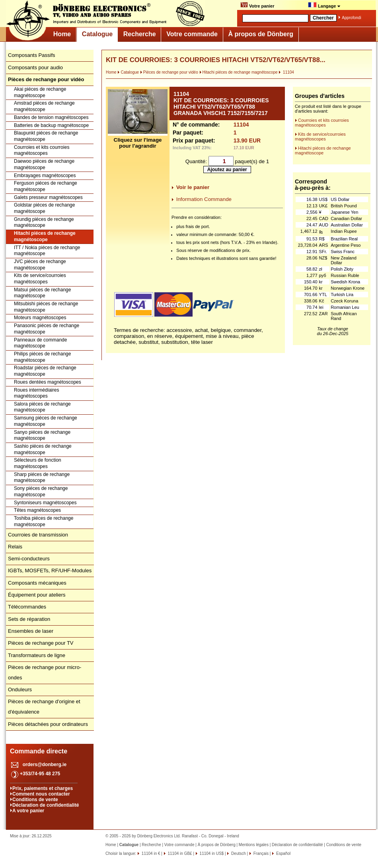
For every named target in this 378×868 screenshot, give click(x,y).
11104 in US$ (211, 853)
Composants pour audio (35, 67)
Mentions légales (254, 845)
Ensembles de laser (31, 631)
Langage (324, 5)
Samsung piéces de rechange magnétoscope (46, 421)
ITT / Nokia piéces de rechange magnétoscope (47, 251)
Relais (15, 547)
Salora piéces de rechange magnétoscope (42, 407)
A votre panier (28, 811)
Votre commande (192, 34)
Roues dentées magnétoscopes (48, 382)
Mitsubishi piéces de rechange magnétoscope (46, 307)
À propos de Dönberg (261, 34)
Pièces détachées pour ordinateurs (48, 724)
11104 (286, 72)
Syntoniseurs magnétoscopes (45, 503)
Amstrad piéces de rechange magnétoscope (44, 106)
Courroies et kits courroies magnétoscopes (42, 150)
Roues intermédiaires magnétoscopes (36, 393)
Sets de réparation (29, 619)
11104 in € (150, 853)
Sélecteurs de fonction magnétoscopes (38, 463)
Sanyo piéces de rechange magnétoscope (42, 435)
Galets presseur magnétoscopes (48, 197)
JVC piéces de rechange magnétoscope (40, 265)
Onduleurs (20, 690)
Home (62, 34)
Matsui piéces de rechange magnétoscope (42, 293)
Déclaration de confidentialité (46, 805)
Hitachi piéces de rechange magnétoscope (45, 236)
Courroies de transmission (38, 535)
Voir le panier (193, 187)
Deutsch (238, 853)
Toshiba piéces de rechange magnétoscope (44, 521)
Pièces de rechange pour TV (41, 643)
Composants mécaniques (37, 583)
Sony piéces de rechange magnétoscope (41, 492)
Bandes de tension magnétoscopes (51, 117)
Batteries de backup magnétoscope (51, 125)
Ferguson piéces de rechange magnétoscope (46, 186)
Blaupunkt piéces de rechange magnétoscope (46, 136)
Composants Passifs (32, 55)
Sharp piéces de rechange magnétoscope (42, 478)
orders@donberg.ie (45, 765)
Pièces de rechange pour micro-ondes (45, 672)
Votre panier (257, 5)
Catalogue (97, 34)
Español (283, 853)
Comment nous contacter (41, 794)
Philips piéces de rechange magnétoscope (42, 357)
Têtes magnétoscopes (37, 510)
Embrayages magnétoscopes (45, 176)
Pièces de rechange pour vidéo (169, 72)
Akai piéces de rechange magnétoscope (40, 92)
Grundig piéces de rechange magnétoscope (44, 222)
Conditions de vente (35, 800)
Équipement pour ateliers (37, 595)
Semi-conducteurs (29, 559)
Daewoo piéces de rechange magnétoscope (44, 164)
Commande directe (39, 751)
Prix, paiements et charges (43, 788)
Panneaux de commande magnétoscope (40, 343)
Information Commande (204, 199)
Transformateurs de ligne (37, 655)
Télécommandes (27, 607)
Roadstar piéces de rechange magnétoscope (45, 371)
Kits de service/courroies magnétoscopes (40, 279)
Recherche (140, 34)
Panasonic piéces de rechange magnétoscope (47, 329)
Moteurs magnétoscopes (40, 318)
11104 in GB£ (179, 853)
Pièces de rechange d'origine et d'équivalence (44, 707)
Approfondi (351, 18)
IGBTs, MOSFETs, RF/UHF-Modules (50, 571)
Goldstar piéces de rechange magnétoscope (44, 208)
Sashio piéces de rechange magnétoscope (43, 449)
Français (260, 853)
